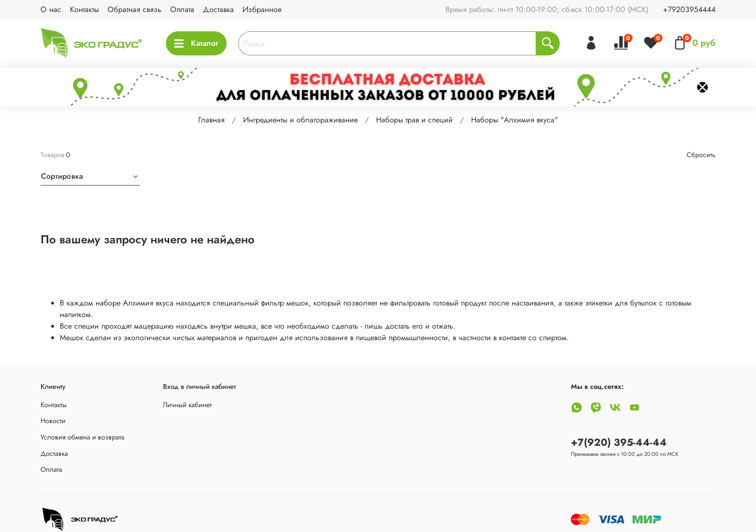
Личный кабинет (187, 405)
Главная (211, 120)
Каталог (196, 43)
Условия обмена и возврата (82, 437)
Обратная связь (135, 9)
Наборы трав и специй (414, 120)
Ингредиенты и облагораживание (300, 120)
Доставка (218, 9)
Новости (53, 421)
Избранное (262, 9)
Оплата (182, 9)
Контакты (84, 9)
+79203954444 (689, 9)
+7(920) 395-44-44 (619, 442)
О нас (51, 9)
